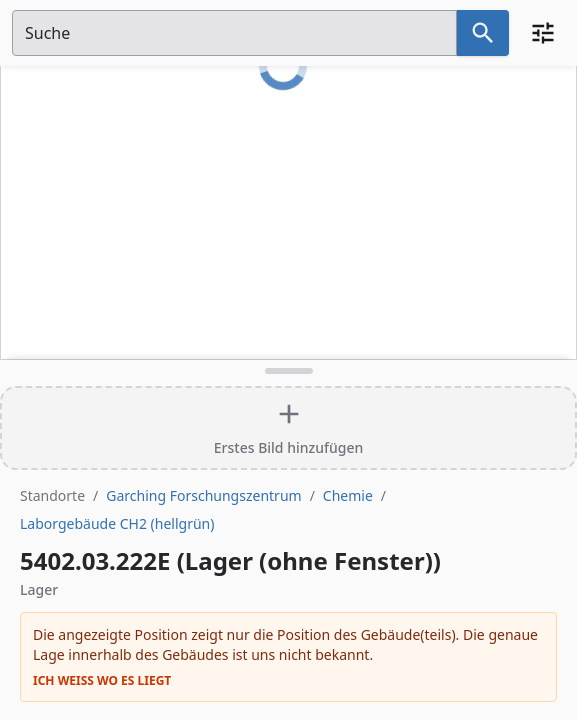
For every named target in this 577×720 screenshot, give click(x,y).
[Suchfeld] (234, 33)
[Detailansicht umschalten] (288, 371)
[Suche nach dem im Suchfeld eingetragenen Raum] (483, 33)
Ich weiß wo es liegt (102, 681)
